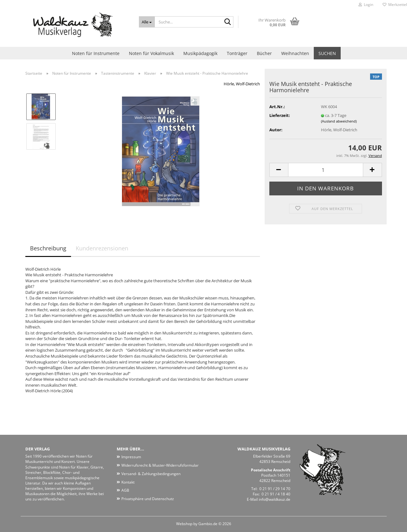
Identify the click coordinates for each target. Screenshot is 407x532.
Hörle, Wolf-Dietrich (242, 84)
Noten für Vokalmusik (151, 53)
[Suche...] (147, 22)
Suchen (327, 53)
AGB (125, 490)
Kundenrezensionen (102, 248)
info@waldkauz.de (275, 499)
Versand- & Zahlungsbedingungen (151, 474)
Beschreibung (48, 248)
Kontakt (128, 482)
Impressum (131, 457)
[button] (279, 170)
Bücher (264, 53)
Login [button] (366, 5)
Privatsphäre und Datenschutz (148, 499)
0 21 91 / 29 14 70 (275, 489)
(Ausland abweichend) (339, 121)
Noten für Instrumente (96, 53)
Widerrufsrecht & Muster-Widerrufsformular (160, 465)
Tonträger (237, 53)
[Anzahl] (326, 170)
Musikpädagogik (200, 53)
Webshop (184, 524)
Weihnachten (295, 53)
